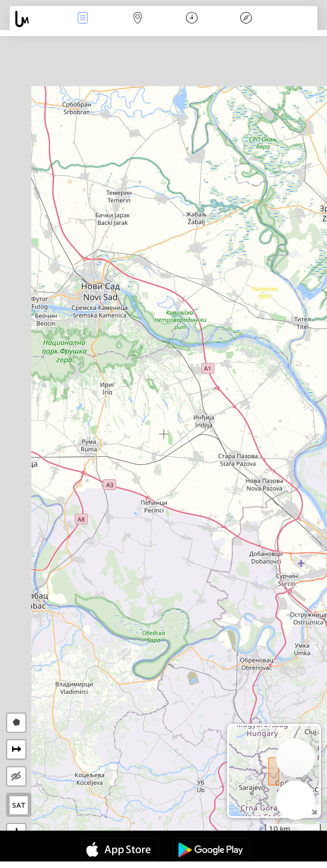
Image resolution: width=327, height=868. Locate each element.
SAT (19, 805)
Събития (83, 19)
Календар (192, 19)
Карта (137, 19)
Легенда (246, 19)
